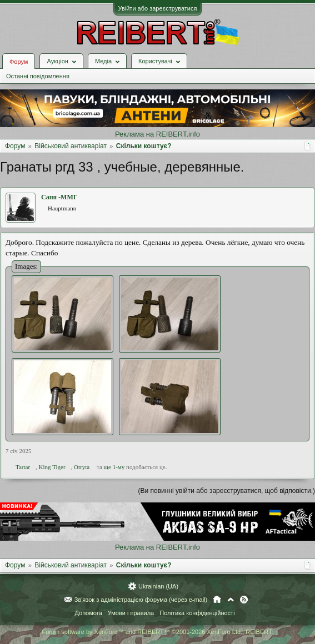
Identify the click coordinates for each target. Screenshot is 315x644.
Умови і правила (131, 613)
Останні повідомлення (38, 76)
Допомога (88, 613)
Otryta (82, 467)
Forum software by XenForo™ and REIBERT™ (157, 632)
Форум (19, 62)
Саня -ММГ (59, 197)
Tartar (23, 467)
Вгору (231, 600)
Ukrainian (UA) (158, 586)
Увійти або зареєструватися (158, 8)
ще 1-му (114, 467)
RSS (244, 600)
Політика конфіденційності (197, 613)
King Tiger (52, 467)
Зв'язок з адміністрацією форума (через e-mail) (141, 600)
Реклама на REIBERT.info (157, 134)
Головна (217, 600)
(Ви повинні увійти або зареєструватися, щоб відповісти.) (227, 491)
